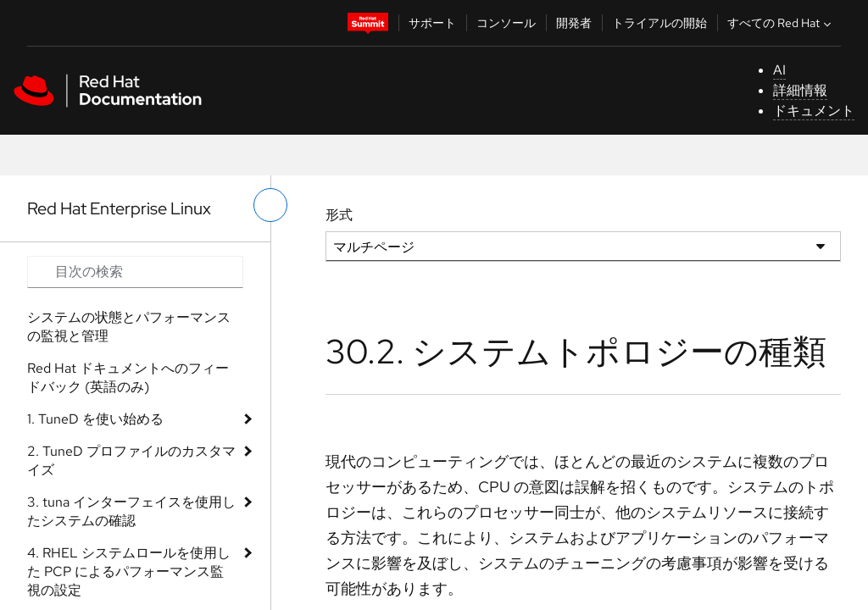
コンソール (506, 23)
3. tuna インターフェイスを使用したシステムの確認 (131, 511)
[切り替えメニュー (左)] (270, 205)
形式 (339, 215)
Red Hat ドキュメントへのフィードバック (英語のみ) (128, 377)
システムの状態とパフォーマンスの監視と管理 (129, 327)
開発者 (574, 23)
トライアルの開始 (659, 23)
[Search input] (135, 272)
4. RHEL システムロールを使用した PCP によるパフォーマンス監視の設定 (129, 571)
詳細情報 (800, 90)
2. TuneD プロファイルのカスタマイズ (131, 460)
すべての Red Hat (781, 23)
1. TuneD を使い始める (95, 419)
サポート (432, 23)
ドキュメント (814, 111)
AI (779, 70)
